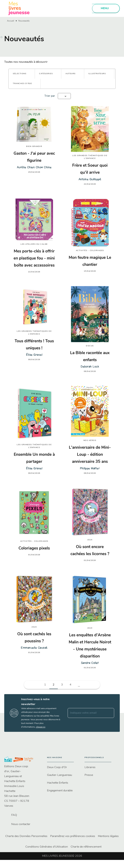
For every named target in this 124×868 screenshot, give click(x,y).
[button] (22, 74)
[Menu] (106, 8)
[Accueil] (19, 8)
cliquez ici (41, 727)
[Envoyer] (110, 713)
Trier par (50, 96)
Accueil (11, 21)
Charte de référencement (86, 847)
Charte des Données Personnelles (26, 836)
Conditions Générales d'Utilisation (47, 847)
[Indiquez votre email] (86, 713)
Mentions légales (108, 836)
